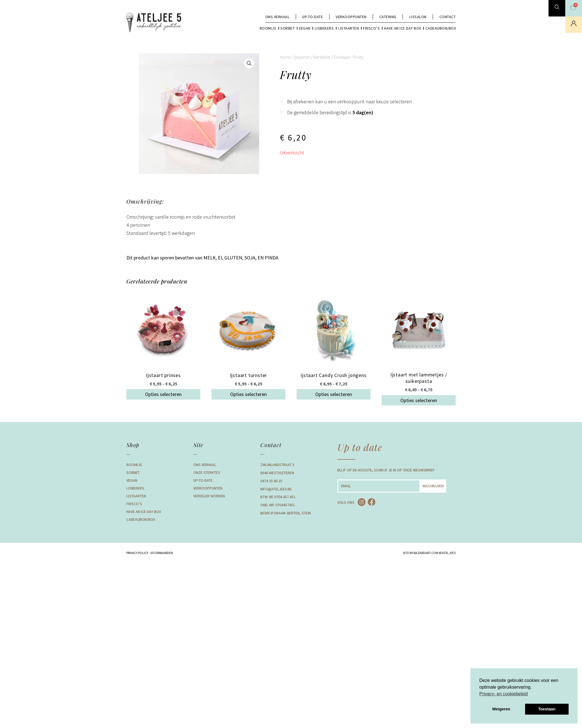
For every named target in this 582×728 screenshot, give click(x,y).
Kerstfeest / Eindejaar (332, 57)
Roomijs (268, 28)
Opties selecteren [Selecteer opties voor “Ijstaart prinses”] (163, 394)
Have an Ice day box (403, 28)
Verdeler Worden (209, 496)
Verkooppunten (351, 17)
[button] (249, 63)
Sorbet (288, 28)
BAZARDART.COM (426, 553)
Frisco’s (371, 28)
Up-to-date (312, 17)
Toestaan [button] (547, 709)
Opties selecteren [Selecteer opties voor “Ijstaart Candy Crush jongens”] (334, 394)
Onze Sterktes (207, 472)
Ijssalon (418, 17)
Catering (388, 17)
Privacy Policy (137, 553)
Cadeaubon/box (441, 28)
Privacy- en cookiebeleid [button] (503, 694)
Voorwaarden (161, 553)
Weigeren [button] (501, 709)
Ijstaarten (348, 28)
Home (285, 57)
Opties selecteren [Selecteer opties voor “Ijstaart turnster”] (248, 394)
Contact (448, 17)
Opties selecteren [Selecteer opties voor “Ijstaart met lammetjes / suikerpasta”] (419, 400)
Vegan (305, 28)
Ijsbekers (324, 28)
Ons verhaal (277, 17)
